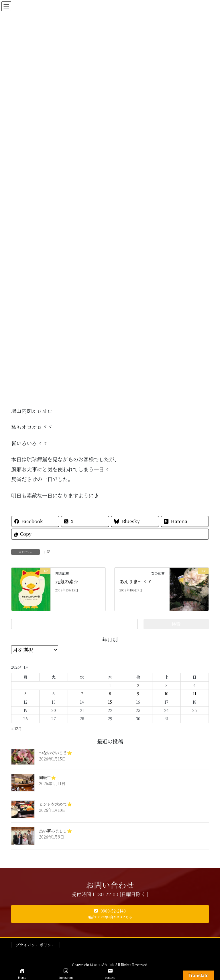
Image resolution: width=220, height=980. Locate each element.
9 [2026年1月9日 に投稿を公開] (138, 694)
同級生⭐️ (47, 777)
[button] (110, 914)
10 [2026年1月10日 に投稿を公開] (166, 694)
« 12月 (16, 728)
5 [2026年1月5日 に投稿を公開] (25, 694)
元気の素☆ (67, 582)
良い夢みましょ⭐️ (55, 831)
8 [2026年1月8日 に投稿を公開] (110, 694)
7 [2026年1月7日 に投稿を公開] (82, 694)
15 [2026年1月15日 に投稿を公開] (110, 702)
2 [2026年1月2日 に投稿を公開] (138, 685)
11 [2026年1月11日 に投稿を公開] (195, 694)
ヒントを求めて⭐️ (55, 804)
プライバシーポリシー (36, 945)
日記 (47, 552)
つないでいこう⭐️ (55, 753)
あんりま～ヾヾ (135, 582)
